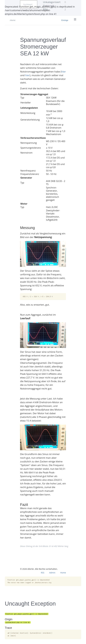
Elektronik (55, 6)
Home (63, 573)
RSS (43, 573)
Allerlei (13, 20)
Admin (52, 573)
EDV (55, 9)
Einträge (65, 20)
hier (64, 72)
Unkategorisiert (55, 2)
